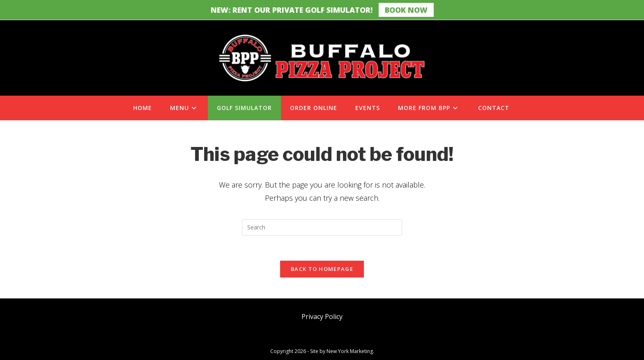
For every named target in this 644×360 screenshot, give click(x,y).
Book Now (406, 10)
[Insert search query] (322, 227)
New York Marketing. (350, 351)
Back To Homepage (322, 269)
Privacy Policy (322, 316)
